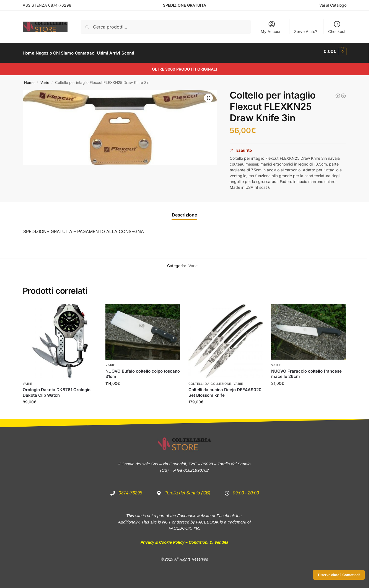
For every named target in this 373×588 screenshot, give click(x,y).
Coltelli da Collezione (210, 381)
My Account (272, 27)
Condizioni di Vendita (208, 539)
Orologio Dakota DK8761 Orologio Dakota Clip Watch (57, 389)
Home (29, 79)
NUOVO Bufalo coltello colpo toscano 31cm (143, 371)
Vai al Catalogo (333, 5)
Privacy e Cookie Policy (163, 539)
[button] (208, 95)
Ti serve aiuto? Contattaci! (339, 575)
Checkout (337, 27)
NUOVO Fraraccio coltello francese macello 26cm (306, 371)
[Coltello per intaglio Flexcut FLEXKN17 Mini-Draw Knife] (343, 93)
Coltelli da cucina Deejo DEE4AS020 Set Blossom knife (225, 389)
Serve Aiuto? (306, 31)
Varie (45, 79)
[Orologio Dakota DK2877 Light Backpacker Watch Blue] (338, 93)
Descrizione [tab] (184, 212)
